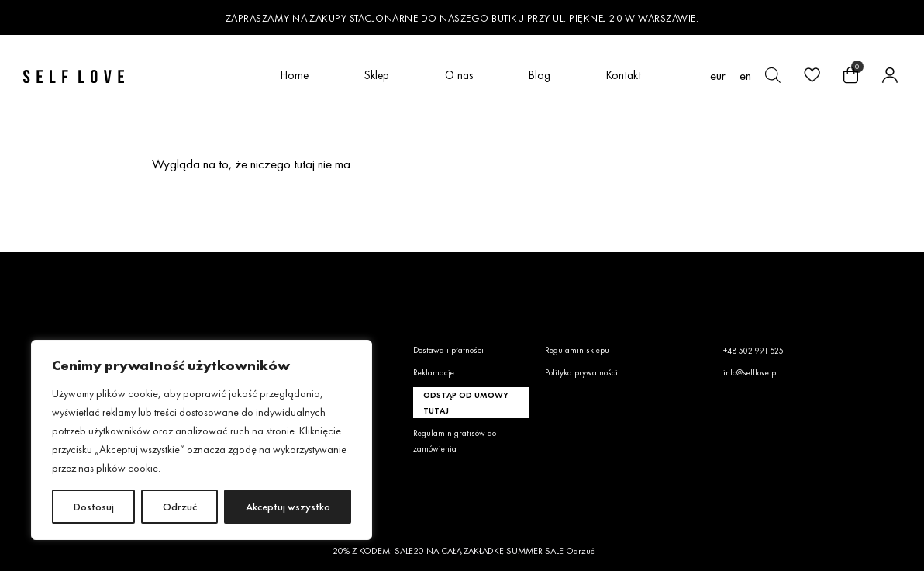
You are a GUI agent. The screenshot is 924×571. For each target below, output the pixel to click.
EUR (718, 76)
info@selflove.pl (751, 372)
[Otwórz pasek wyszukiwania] (773, 75)
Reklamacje (434, 372)
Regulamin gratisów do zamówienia (455, 441)
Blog (540, 75)
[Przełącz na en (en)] (745, 75)
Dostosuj (94, 507)
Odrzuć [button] (580, 551)
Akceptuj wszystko (288, 507)
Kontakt (624, 75)
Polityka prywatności (581, 372)
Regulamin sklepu (577, 350)
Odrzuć (180, 507)
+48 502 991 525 (753, 351)
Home (295, 75)
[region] (202, 440)
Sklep (377, 75)
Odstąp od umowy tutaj (466, 403)
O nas (459, 75)
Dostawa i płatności (448, 350)
